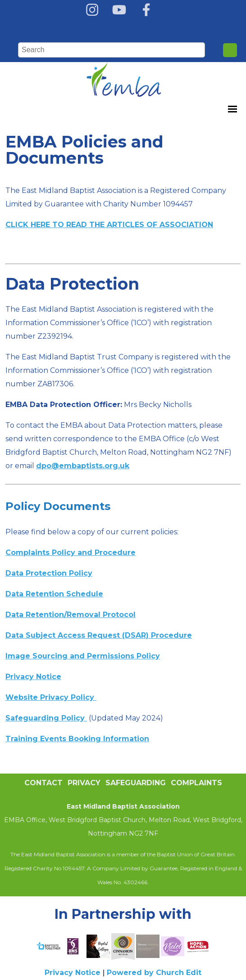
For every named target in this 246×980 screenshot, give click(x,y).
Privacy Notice (73, 973)
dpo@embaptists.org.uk (83, 466)
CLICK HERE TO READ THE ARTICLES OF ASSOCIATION (109, 225)
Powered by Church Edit (154, 973)
